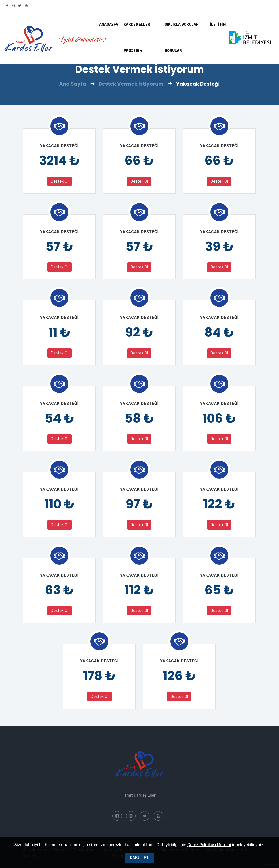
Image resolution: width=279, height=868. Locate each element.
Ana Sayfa (73, 84)
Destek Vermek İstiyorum (131, 84)
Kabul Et (139, 858)
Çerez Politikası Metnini (209, 845)
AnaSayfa (109, 24)
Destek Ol (60, 181)
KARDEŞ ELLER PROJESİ (137, 43)
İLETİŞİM (218, 24)
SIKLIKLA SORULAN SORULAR (182, 38)
